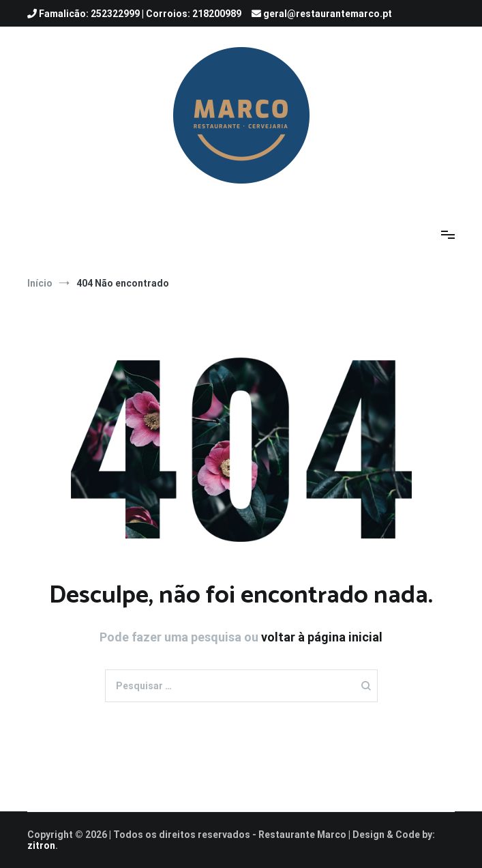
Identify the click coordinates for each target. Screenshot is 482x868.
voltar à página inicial (322, 637)
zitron (41, 845)
